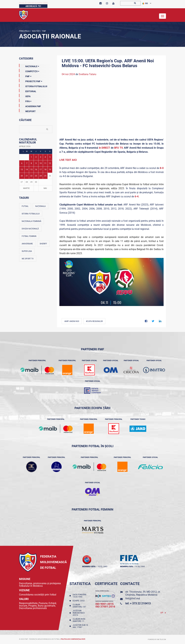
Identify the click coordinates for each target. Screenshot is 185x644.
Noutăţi (36, 31)
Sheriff (43, 244)
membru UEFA (89, 567)
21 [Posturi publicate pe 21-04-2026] (27, 176)
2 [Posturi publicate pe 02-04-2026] (36, 157)
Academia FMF (30, 106)
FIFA (25, 101)
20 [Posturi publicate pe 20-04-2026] (22, 176)
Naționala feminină (31, 221)
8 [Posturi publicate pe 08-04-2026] (31, 163)
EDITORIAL (28, 91)
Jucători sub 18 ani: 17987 (80, 626)
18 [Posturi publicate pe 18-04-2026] (45, 170)
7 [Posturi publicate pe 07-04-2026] (27, 163)
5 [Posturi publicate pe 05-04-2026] (50, 157)
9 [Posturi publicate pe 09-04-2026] (36, 163)
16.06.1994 (140, 567)
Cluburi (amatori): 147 (80, 606)
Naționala (40, 206)
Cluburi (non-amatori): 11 (79, 620)
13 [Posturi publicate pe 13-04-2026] (22, 170)
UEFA (25, 96)
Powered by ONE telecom (157, 639)
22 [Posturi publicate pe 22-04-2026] (31, 176)
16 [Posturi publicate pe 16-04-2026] (36, 170)
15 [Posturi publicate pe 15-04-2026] (31, 170)
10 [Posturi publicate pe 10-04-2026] (41, 163)
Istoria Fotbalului (33, 86)
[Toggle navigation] (162, 16)
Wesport (27, 111)
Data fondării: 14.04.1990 (80, 596)
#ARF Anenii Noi (72, 321)
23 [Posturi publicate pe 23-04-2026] (36, 176)
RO (145, 3)
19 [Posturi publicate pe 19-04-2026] (50, 170)
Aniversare (27, 244)
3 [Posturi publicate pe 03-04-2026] (41, 157)
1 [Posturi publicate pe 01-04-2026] (31, 157)
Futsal (25, 206)
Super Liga (27, 251)
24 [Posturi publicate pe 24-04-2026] (41, 176)
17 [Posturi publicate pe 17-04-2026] (41, 170)
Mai (45, 188)
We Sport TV (28, 259)
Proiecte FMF (31, 81)
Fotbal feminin (29, 236)
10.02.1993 (102, 567)
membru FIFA (126, 567)
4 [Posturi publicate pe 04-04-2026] (45, 157)
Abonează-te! (33, 6)
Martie (26, 188)
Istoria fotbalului (31, 214)
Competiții (29, 71)
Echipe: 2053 (79, 601)
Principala (24, 31)
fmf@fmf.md (133, 598)
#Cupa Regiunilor (94, 321)
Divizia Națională (30, 229)
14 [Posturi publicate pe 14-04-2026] (27, 170)
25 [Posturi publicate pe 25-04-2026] (45, 176)
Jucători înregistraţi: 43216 (79, 613)
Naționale (29, 66)
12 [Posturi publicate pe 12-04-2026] (50, 163)
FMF (44, 31)
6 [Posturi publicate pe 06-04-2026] (22, 163)
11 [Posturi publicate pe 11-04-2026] (45, 163)
